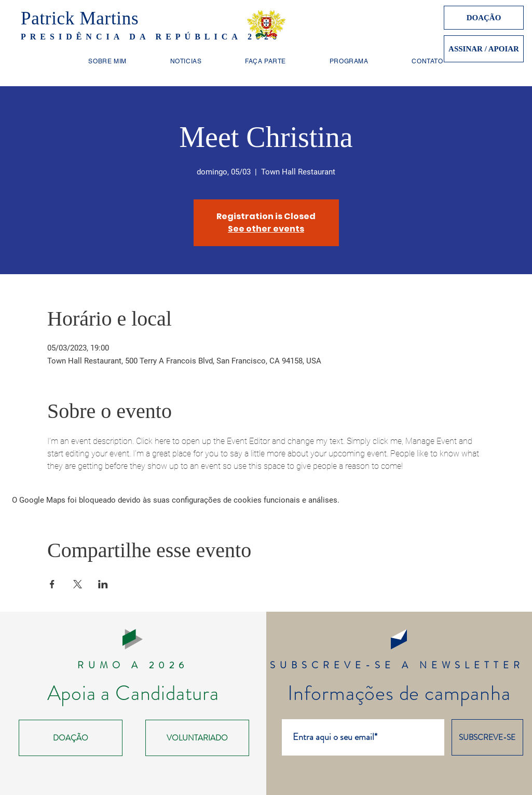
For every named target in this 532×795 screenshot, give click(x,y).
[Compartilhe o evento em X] (78, 584)
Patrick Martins (80, 18)
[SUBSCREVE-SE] (487, 737)
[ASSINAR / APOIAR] (484, 49)
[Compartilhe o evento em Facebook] (52, 584)
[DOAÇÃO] (484, 18)
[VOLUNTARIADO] (197, 738)
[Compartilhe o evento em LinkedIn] (103, 584)
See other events (266, 229)
